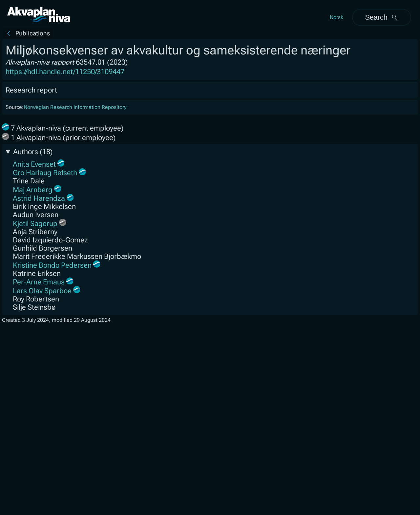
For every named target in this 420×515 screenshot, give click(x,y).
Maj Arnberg (33, 190)
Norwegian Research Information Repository (75, 107)
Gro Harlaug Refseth (45, 173)
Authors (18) (33, 152)
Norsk (336, 17)
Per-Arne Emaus (39, 282)
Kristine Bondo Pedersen (52, 265)
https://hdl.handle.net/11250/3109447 (65, 72)
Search (381, 17)
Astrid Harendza (39, 198)
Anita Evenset (34, 164)
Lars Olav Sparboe (42, 291)
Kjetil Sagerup (35, 224)
